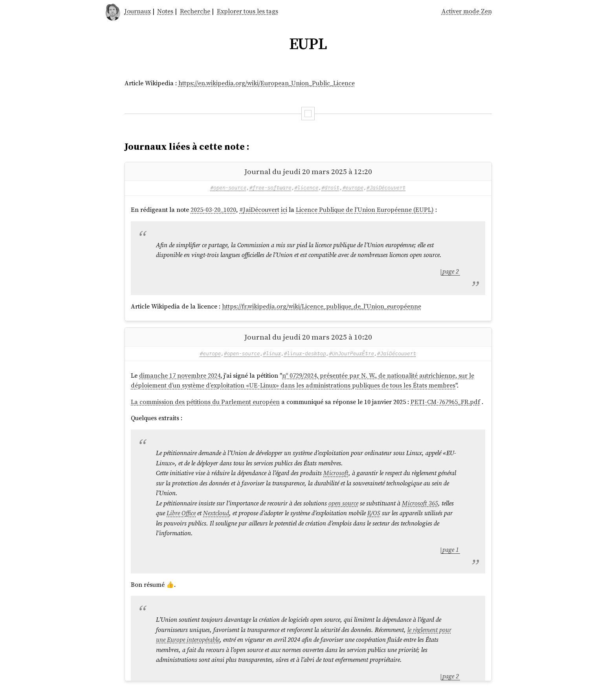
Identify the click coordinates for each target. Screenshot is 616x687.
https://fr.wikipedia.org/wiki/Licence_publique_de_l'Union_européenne (322, 306)
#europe (353, 188)
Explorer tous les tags (247, 11)
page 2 (451, 271)
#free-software (270, 188)
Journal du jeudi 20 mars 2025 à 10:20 (308, 337)
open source (343, 503)
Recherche (195, 11)
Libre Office (181, 513)
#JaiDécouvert (386, 188)
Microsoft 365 (420, 503)
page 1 (451, 549)
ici (284, 209)
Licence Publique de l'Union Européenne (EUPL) (365, 209)
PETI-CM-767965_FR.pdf (445, 402)
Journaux (138, 11)
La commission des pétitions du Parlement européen (205, 402)
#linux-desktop (305, 354)
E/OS (374, 513)
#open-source (229, 188)
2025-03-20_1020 (213, 209)
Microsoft (336, 473)
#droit (330, 188)
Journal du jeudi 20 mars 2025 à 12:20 (308, 171)
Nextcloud (216, 513)
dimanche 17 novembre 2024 (180, 375)
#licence (307, 188)
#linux (272, 354)
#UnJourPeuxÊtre (352, 354)
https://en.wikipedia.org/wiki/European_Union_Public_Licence (267, 83)
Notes (165, 11)
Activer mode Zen (467, 11)
